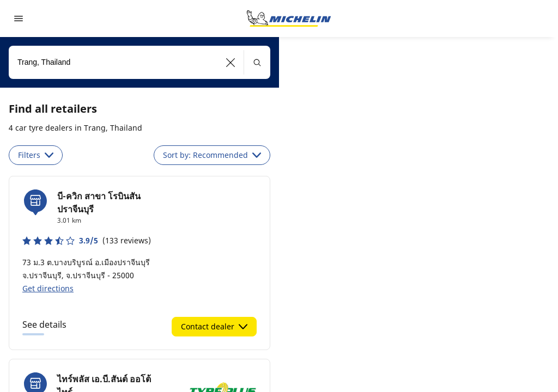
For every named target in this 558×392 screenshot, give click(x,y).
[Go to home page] (289, 19)
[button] (231, 62)
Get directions (48, 288)
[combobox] (139, 62)
